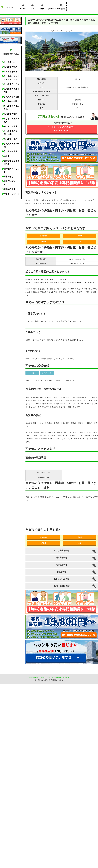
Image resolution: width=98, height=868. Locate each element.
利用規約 (43, 678)
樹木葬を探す (62, 558)
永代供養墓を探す (62, 551)
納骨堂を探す (62, 565)
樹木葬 (80, 236)
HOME (23, 6)
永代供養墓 (44, 236)
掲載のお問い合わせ (54, 678)
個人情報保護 (34, 678)
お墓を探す (52, 6)
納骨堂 (44, 242)
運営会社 (66, 678)
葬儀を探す (61, 6)
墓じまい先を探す (62, 579)
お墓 (33, 6)
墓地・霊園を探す (62, 586)
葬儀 (42, 6)
